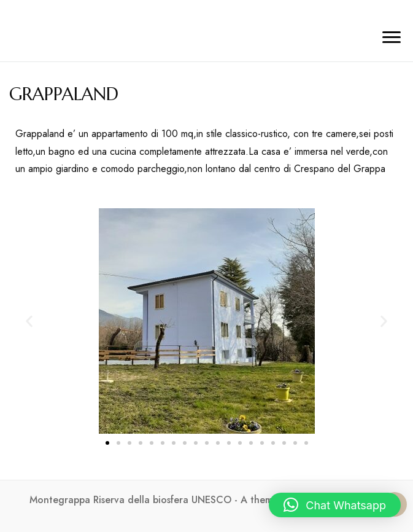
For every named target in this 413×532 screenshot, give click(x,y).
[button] (29, 321)
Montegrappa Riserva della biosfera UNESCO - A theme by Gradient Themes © (206, 500)
